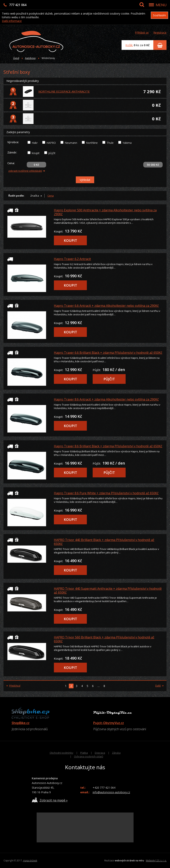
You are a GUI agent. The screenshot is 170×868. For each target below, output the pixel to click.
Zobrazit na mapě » (50, 800)
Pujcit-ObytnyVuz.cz (109, 723)
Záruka (116, 753)
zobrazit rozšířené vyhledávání (27, 171)
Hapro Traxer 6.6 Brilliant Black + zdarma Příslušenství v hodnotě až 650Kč (108, 353)
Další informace (12, 21)
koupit (36, 153)
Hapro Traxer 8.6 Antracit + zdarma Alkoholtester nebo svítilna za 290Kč (106, 399)
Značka (35, 196)
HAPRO (51, 143)
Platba (84, 753)
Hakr (35, 143)
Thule (110, 143)
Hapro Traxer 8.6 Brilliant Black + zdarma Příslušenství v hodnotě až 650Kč (108, 446)
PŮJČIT (109, 379)
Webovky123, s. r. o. (156, 861)
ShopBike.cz (21, 723)
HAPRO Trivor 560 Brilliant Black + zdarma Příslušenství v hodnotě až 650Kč (104, 639)
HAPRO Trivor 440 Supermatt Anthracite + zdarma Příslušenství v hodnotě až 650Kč (108, 591)
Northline (92, 143)
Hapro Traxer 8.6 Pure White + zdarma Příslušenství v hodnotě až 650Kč (106, 493)
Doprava (100, 753)
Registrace (160, 33)
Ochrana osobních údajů (89, 756)
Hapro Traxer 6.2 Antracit (72, 259)
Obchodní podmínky (61, 753)
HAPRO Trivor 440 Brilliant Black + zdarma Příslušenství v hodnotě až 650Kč (104, 542)
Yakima (127, 143)
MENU (161, 5)
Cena (51, 196)
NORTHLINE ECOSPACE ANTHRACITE (64, 91)
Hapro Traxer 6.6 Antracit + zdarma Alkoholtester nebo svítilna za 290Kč (106, 306)
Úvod (16, 58)
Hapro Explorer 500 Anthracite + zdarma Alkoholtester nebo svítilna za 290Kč (105, 212)
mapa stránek (30, 861)
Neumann (71, 143)
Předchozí (13, 686)
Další (159, 686)
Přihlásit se (142, 33)
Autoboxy (30, 58)
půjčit (52, 153)
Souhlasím (159, 15)
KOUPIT (70, 240)
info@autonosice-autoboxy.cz (111, 792)
